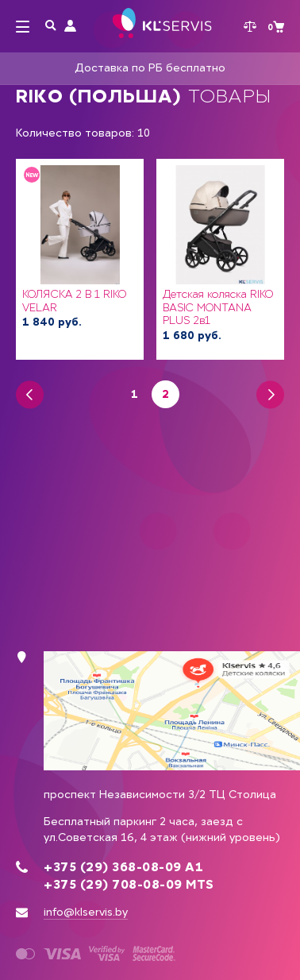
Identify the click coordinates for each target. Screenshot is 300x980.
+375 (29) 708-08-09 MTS (129, 885)
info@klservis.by (86, 912)
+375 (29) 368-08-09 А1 (123, 867)
